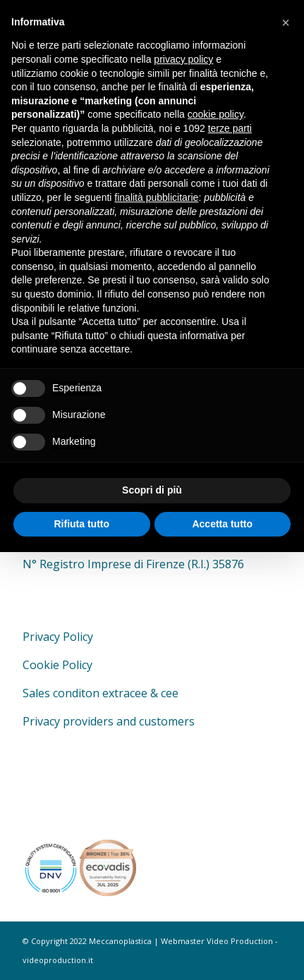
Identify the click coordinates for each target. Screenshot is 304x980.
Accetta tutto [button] (222, 524)
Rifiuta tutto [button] (81, 524)
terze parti (230, 128)
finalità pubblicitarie (156, 197)
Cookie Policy (57, 665)
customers (167, 721)
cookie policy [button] (215, 114)
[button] (286, 23)
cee (170, 693)
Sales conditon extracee (85, 693)
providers (88, 721)
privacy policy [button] (183, 59)
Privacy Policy (58, 637)
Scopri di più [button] (152, 490)
